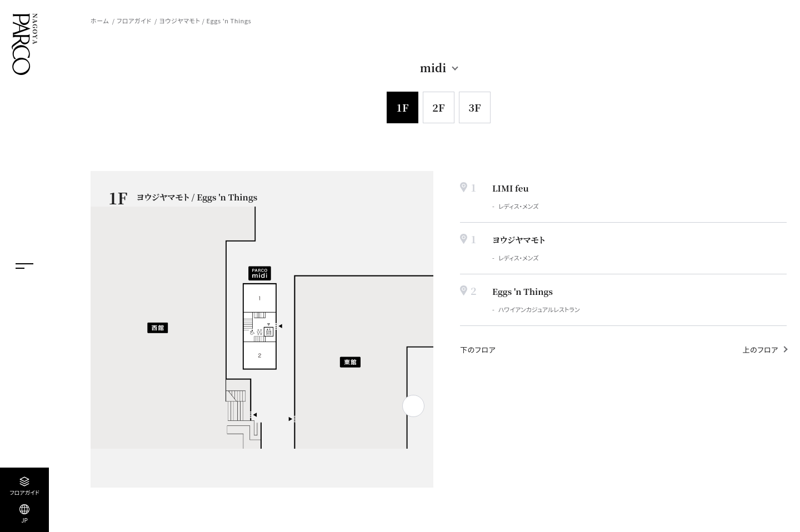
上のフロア (761, 350)
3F (474, 107)
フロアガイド (134, 21)
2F (438, 107)
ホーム (100, 21)
